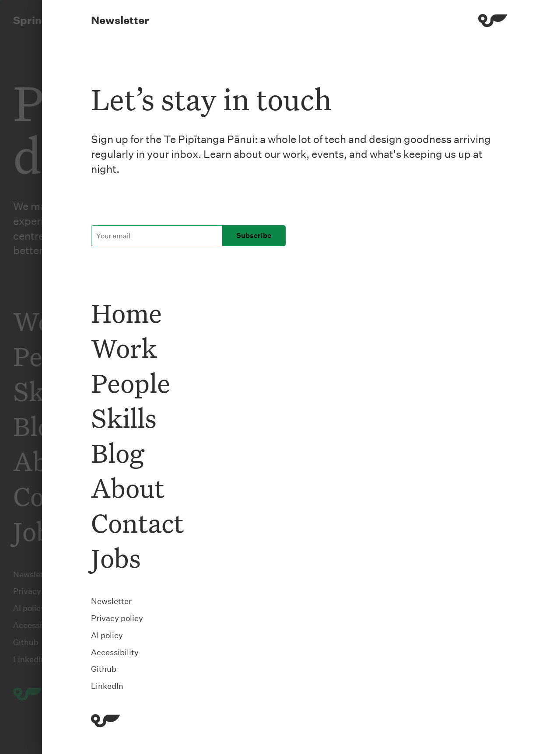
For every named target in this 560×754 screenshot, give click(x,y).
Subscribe (254, 236)
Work (124, 347)
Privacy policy (117, 618)
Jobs (116, 557)
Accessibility (115, 652)
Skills (124, 417)
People (131, 382)
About (128, 487)
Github (104, 669)
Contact (137, 522)
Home (126, 312)
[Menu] (493, 22)
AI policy (107, 635)
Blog (117, 452)
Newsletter (111, 601)
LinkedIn (107, 686)
